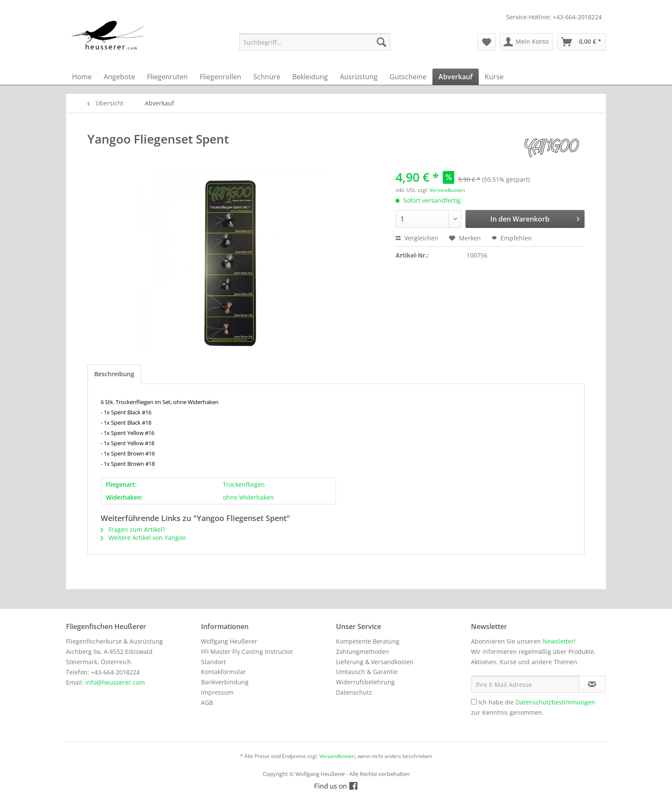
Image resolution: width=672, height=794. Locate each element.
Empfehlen (512, 238)
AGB (207, 703)
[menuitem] (315, 42)
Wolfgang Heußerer (229, 641)
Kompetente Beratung (368, 641)
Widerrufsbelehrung (365, 682)
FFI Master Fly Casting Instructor (247, 652)
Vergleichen (417, 238)
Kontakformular (223, 672)
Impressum (217, 692)
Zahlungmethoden (363, 652)
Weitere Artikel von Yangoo (143, 538)
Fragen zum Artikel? (133, 529)
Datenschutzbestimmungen (555, 702)
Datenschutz (354, 692)
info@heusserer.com (115, 682)
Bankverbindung (225, 682)
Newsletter (558, 641)
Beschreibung (114, 374)
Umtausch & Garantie (367, 672)
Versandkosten (447, 190)
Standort (213, 662)
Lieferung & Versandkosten (375, 662)
